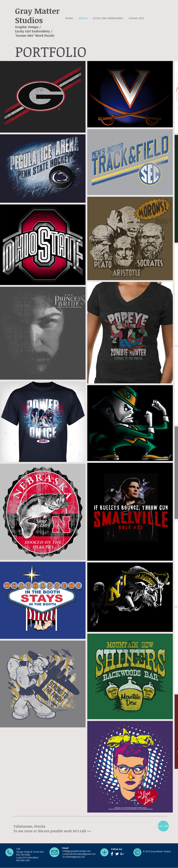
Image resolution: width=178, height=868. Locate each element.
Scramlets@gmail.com (74, 857)
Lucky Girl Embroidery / (34, 31)
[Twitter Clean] (117, 854)
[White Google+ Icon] (122, 854)
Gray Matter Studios (37, 15)
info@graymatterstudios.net (76, 851)
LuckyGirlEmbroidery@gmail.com (79, 854)
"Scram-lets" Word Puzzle (35, 35)
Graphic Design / (28, 27)
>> (89, 831)
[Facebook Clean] (112, 854)
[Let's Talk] (163, 826)
